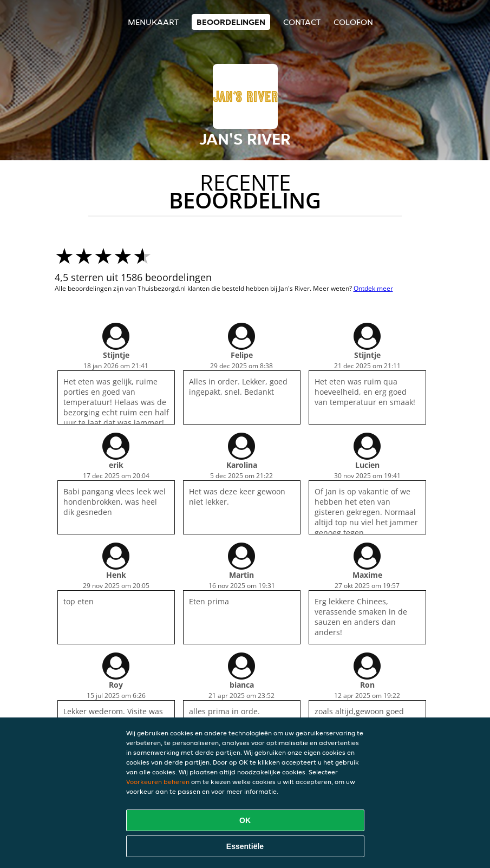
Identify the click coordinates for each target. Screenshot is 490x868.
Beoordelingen (231, 22)
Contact (302, 22)
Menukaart (153, 22)
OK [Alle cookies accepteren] (245, 820)
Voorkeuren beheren (158, 782)
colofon (353, 22)
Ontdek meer (373, 288)
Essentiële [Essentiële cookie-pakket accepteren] (245, 846)
